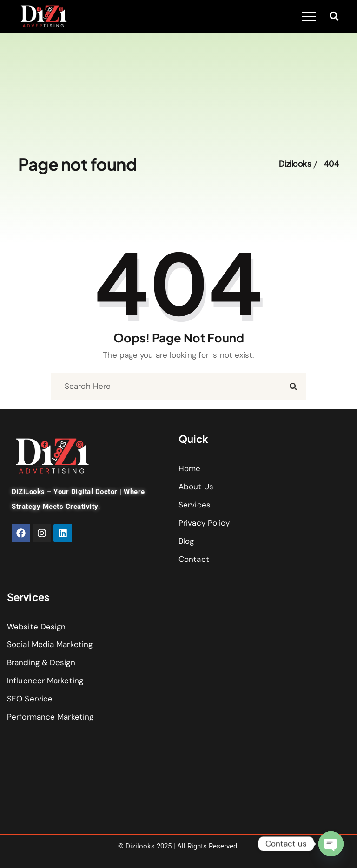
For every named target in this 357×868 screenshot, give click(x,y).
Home (189, 468)
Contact (194, 559)
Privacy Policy (204, 523)
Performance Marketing (50, 717)
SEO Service (30, 699)
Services (195, 505)
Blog (186, 541)
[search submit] (293, 387)
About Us (196, 487)
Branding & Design (41, 662)
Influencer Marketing (45, 681)
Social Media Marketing (50, 644)
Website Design (36, 627)
